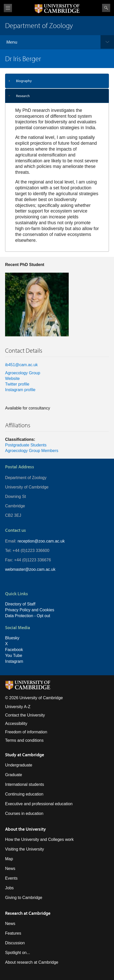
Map (9, 859)
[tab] (57, 81)
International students (25, 784)
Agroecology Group (23, 373)
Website (12, 379)
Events (11, 878)
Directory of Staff (20, 604)
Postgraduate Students (26, 445)
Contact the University (25, 715)
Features (13, 933)
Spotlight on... (18, 953)
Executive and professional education (39, 804)
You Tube (14, 655)
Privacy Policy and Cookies (30, 610)
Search (106, 8)
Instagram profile (20, 390)
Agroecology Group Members (32, 451)
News (10, 869)
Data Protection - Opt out (28, 616)
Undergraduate (19, 765)
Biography (24, 81)
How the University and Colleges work (39, 839)
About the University (25, 829)
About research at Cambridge (32, 962)
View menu (8, 8)
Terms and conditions (24, 740)
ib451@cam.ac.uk (21, 365)
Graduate (14, 775)
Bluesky (12, 638)
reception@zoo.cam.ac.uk (41, 541)
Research (23, 96)
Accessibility (16, 724)
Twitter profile (17, 384)
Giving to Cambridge (24, 898)
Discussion (15, 943)
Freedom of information (26, 732)
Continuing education (24, 794)
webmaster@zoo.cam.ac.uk (30, 569)
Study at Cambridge (25, 755)
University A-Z (18, 707)
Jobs (9, 888)
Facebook (14, 650)
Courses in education (24, 813)
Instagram (14, 661)
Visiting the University (25, 849)
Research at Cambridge (28, 913)
